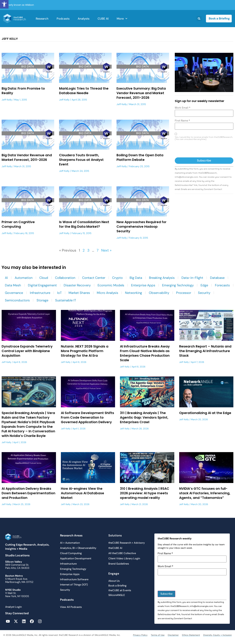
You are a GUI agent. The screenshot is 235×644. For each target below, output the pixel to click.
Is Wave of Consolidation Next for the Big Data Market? (84, 224)
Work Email (183, 108)
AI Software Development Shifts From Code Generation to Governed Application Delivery (87, 417)
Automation (24, 278)
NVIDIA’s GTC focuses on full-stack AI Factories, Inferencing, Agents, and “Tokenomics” (205, 493)
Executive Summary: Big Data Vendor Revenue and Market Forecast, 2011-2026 (141, 93)
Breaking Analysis (162, 278)
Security (204, 293)
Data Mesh (13, 285)
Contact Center (94, 278)
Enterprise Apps (143, 285)
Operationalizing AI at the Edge (205, 413)
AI (6, 278)
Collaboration (65, 278)
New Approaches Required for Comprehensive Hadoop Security (141, 227)
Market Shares (79, 293)
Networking (133, 293)
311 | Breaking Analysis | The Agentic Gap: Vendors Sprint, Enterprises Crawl (144, 417)
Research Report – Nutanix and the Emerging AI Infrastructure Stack (205, 351)
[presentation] (200, 149)
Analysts (84, 19)
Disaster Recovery (77, 285)
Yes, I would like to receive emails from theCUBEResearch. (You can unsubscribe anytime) (204, 138)
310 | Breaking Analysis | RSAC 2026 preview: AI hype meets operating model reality (145, 493)
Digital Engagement (42, 285)
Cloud (44, 278)
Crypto (117, 278)
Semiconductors (17, 300)
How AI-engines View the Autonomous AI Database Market (82, 493)
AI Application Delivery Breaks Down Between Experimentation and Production (28, 493)
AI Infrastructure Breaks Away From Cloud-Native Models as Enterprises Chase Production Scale (145, 353)
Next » (106, 250)
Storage (42, 300)
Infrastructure (40, 293)
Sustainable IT (66, 300)
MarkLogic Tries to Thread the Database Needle (84, 91)
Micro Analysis (107, 293)
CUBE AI (103, 19)
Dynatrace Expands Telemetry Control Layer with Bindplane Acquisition (27, 351)
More (122, 19)
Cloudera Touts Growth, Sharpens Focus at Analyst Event (81, 160)
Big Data (136, 278)
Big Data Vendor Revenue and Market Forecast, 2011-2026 (27, 157)
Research (42, 19)
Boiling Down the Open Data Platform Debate (140, 157)
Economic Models (111, 285)
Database (217, 278)
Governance (14, 293)
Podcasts (63, 19)
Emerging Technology (178, 285)
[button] (4, 4)
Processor (184, 293)
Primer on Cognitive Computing (18, 224)
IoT (59, 293)
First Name (182, 121)
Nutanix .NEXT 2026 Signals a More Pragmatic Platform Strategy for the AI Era (85, 351)
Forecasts (222, 285)
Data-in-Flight (192, 278)
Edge (204, 285)
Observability (159, 293)
